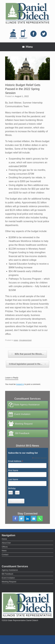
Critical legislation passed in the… (27, 364)
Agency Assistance (10, 570)
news (16, 340)
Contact (5, 555)
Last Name (13, 479)
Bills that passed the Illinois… (27, 354)
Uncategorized (25, 340)
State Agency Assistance (24, 405)
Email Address (16, 461)
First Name (13, 470)
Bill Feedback (19, 433)
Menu (27, 47)
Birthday (12, 488)
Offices (5, 547)
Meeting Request (21, 424)
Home (4, 539)
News (4, 551)
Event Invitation (19, 414)
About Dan (6, 543)
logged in (20, 384)
